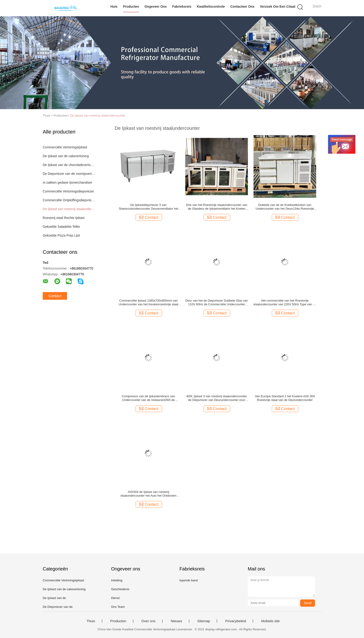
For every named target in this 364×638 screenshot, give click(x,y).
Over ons (148, 621)
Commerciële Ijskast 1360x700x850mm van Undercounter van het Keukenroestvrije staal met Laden (148, 303)
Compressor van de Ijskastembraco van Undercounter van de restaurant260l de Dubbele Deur (148, 398)
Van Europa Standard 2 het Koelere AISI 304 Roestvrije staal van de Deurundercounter (285, 398)
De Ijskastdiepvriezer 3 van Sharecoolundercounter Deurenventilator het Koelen (148, 207)
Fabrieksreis (182, 7)
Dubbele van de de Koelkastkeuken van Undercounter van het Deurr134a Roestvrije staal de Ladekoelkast (285, 207)
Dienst (115, 598)
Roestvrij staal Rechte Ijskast (64, 218)
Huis (114, 7)
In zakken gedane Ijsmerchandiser (67, 182)
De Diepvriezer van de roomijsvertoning (69, 174)
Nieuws (176, 621)
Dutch (317, 6)
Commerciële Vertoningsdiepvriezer (68, 191)
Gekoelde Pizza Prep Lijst (61, 235)
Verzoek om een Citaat (278, 7)
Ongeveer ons (156, 7)
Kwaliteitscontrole (211, 7)
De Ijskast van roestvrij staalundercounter (97, 116)
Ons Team (118, 607)
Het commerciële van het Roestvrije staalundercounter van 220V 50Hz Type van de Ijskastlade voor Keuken (285, 303)
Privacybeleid (236, 621)
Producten (131, 7)
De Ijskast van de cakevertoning (66, 156)
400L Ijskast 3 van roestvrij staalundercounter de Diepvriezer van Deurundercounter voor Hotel (217, 398)
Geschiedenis (120, 589)
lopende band (189, 580)
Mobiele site (270, 621)
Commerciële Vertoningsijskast (65, 147)
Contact (55, 296)
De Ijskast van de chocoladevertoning (69, 165)
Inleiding (117, 580)
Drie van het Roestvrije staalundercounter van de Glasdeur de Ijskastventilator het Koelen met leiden (217, 207)
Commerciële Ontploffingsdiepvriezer (69, 200)
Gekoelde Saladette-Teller (61, 227)
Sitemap (204, 621)
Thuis (91, 621)
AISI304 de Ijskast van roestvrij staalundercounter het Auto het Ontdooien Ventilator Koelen (148, 494)
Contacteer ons (242, 7)
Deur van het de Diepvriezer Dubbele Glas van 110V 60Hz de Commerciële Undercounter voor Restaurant (217, 303)
